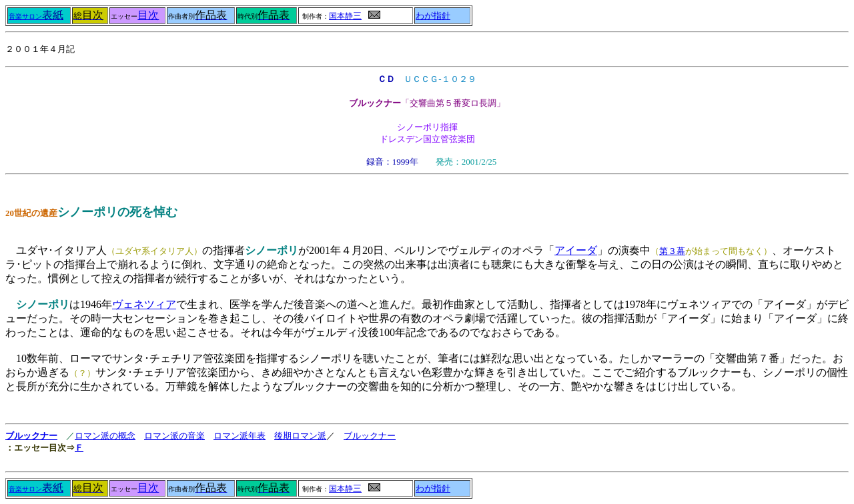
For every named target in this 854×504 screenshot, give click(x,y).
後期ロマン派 (300, 436)
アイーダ (576, 250)
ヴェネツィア (144, 304)
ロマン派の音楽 (174, 436)
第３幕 (672, 251)
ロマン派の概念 (105, 436)
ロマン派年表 (240, 436)
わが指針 (433, 16)
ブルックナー (31, 436)
